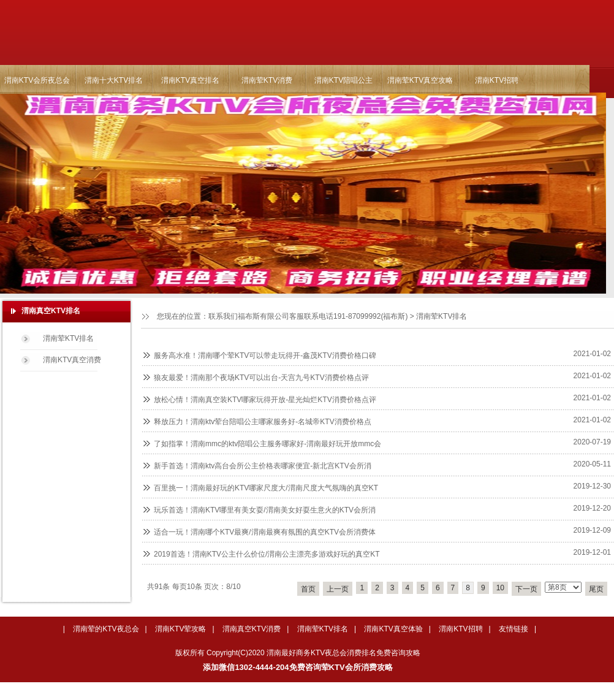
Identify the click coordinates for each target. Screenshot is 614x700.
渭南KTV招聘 (497, 80)
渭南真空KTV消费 (252, 629)
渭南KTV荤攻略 (180, 629)
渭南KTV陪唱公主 (343, 80)
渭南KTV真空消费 (72, 360)
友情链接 (514, 629)
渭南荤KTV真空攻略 (420, 80)
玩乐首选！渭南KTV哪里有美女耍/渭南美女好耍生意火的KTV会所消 (265, 510)
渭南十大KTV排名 (114, 80)
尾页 (596, 589)
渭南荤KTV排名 (442, 316)
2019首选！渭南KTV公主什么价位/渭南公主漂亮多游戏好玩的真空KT (267, 554)
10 (500, 588)
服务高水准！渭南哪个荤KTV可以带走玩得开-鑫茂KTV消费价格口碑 (265, 356)
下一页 (526, 589)
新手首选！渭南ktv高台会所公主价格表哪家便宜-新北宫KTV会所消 (263, 466)
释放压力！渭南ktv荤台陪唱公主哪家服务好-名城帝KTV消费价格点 (263, 422)
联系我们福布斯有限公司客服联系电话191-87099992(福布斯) (308, 316)
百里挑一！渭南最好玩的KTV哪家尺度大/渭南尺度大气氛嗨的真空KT (266, 488)
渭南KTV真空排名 (190, 80)
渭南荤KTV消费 (267, 80)
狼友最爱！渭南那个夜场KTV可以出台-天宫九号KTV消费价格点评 (261, 378)
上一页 (338, 589)
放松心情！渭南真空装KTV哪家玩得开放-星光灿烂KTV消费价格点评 (265, 400)
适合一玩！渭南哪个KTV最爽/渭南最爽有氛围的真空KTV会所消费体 (265, 532)
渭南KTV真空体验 (393, 629)
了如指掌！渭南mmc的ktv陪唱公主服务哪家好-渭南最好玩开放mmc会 (267, 444)
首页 (308, 589)
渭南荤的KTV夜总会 (106, 629)
